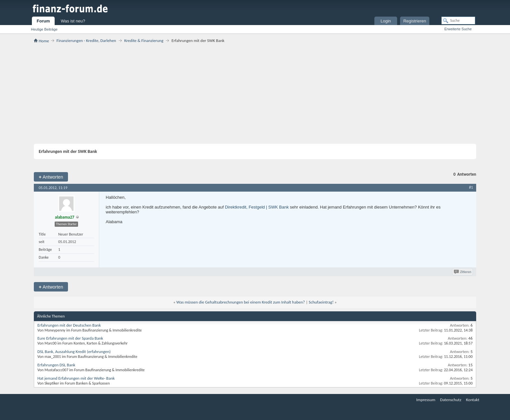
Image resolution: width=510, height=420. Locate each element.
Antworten (51, 177)
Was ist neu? (73, 21)
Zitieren (463, 272)
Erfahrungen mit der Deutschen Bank (69, 325)
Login (386, 21)
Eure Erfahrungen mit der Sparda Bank (70, 338)
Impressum (426, 400)
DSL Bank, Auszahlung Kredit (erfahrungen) (74, 352)
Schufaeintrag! (321, 302)
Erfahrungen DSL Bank (56, 365)
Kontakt (473, 400)
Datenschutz (451, 400)
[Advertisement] (255, 93)
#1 (471, 187)
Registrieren (415, 21)
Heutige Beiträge (44, 29)
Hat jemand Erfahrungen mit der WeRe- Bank (76, 378)
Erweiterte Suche (458, 29)
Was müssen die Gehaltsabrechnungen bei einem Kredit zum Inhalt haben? (241, 302)
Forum (43, 21)
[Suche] (458, 20)
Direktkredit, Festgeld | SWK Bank (257, 207)
